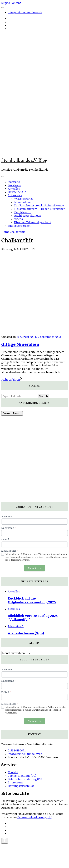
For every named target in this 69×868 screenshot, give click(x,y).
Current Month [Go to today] (12, 413)
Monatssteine (23, 202)
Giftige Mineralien (20, 344)
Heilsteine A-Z (17, 192)
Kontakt (13, 772)
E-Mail (6, 539)
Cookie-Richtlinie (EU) (22, 776)
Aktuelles (14, 189)
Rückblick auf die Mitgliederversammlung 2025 (32, 600)
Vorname (7, 517)
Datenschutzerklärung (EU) (25, 779)
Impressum (15, 783)
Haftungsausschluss (21, 786)
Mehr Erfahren (12, 380)
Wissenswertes (24, 199)
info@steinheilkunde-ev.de (25, 12)
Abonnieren (34, 568)
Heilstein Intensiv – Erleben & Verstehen (40, 209)
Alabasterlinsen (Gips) (26, 633)
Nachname (8, 528)
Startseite (14, 182)
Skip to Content (11, 3)
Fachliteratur (22, 212)
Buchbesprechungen (28, 216)
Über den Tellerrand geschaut (33, 222)
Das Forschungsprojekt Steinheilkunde (39, 206)
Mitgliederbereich (19, 226)
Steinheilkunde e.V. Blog (24, 160)
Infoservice (15, 195)
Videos (18, 219)
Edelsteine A (16, 626)
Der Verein (14, 185)
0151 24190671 (17, 751)
